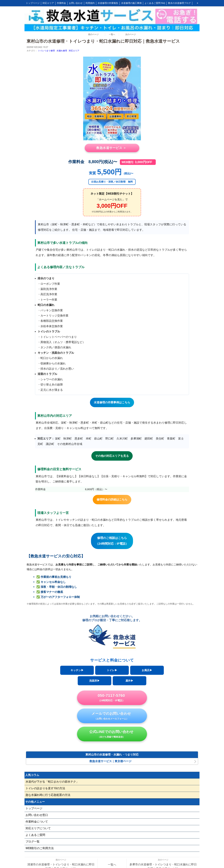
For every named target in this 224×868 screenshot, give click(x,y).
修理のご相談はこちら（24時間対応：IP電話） (112, 541)
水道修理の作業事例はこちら (112, 402)
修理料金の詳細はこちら (112, 500)
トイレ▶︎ (112, 670)
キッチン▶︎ (77, 670)
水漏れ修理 (62, 51)
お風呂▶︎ (147, 670)
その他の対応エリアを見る (112, 456)
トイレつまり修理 (46, 51)
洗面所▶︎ (94, 681)
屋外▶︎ (129, 681)
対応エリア (74, 51)
